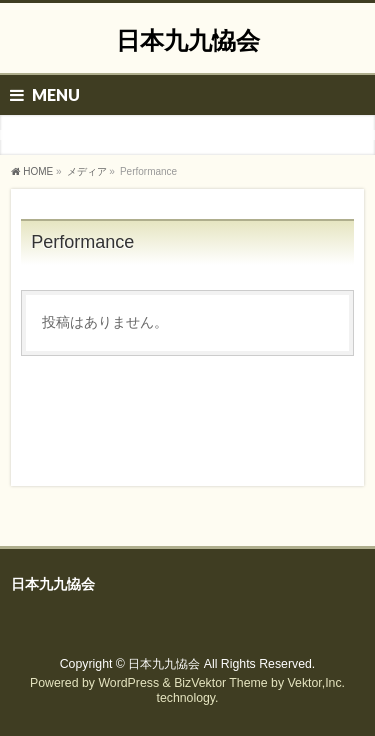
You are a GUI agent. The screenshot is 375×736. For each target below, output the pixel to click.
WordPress (128, 683)
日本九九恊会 (188, 40)
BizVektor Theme (221, 683)
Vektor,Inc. (317, 683)
